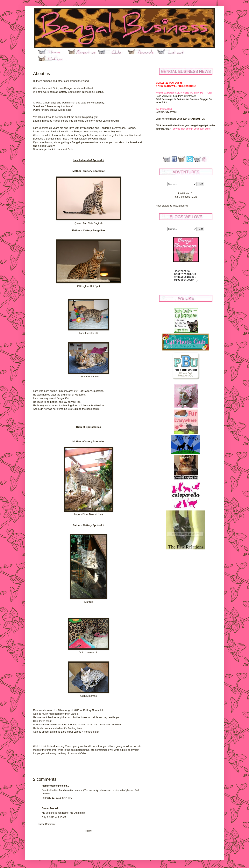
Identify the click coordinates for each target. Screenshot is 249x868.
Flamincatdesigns (52, 786)
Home (89, 831)
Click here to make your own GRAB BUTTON (180, 119)
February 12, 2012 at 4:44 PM (57, 798)
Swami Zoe (48, 808)
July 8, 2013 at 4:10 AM (54, 817)
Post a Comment (47, 824)
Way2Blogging (180, 206)
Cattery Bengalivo (94, 230)
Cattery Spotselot (69, 92)
